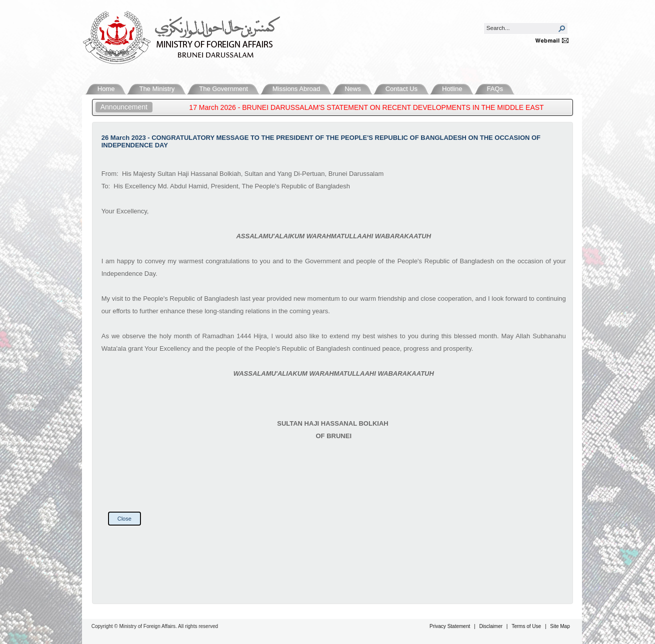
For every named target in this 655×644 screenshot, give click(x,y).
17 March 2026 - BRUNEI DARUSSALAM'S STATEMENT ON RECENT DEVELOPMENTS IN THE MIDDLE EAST (371, 107)
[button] (562, 28)
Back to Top (628, 590)
